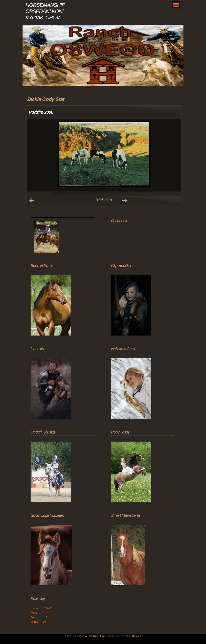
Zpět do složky (104, 199)
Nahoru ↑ (137, 636)
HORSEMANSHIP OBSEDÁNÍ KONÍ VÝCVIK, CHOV (45, 11)
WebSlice (93, 636)
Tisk (102, 636)
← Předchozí (32, 200)
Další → (124, 200)
